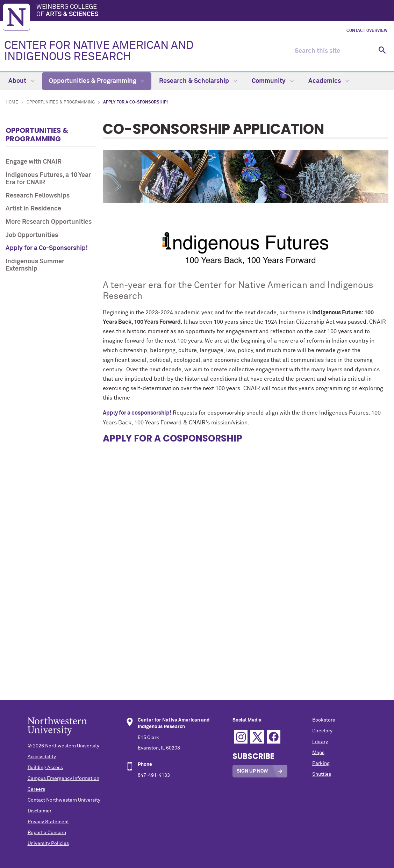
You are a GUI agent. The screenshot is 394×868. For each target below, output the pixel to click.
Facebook (274, 737)
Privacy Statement (48, 822)
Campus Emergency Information (63, 779)
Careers (36, 789)
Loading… (246, 527)
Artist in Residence (33, 209)
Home (12, 102)
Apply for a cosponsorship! (137, 413)
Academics (329, 81)
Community (273, 81)
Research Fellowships (38, 196)
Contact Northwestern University (64, 800)
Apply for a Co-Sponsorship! (47, 248)
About (21, 81)
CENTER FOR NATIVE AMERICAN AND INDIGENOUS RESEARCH (99, 51)
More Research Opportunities (49, 222)
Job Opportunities (32, 235)
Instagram (241, 737)
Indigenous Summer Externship (35, 265)
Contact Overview (367, 31)
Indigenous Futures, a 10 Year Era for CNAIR (48, 179)
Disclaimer (40, 811)
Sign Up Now (252, 771)
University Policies (48, 844)
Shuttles (322, 774)
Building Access (45, 768)
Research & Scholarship (198, 81)
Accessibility (42, 757)
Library (320, 742)
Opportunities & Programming (97, 81)
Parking (321, 763)
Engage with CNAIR (34, 162)
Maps (318, 753)
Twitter (257, 737)
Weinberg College (214, 11)
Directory (322, 731)
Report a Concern (47, 833)
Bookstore (324, 720)
